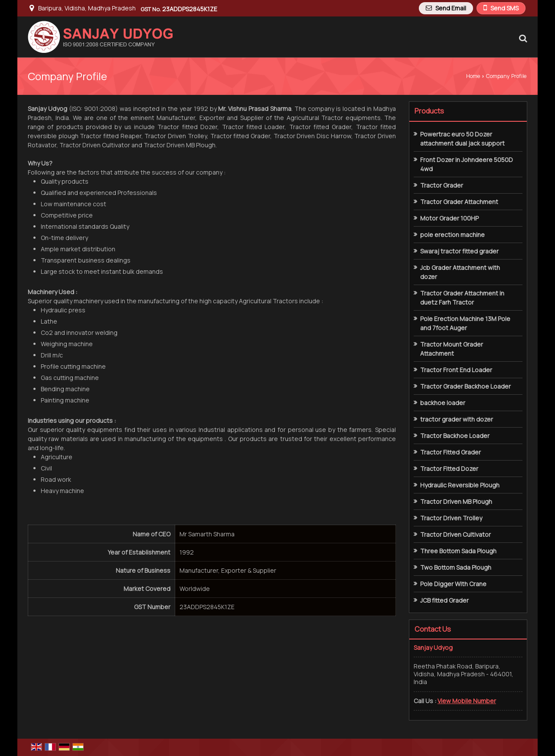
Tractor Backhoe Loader (455, 436)
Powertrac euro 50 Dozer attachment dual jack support (462, 139)
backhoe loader (443, 403)
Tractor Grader (442, 185)
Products (429, 111)
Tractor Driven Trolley (451, 518)
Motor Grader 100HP (449, 218)
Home (473, 76)
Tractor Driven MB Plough (456, 501)
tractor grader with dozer (457, 419)
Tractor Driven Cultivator (455, 534)
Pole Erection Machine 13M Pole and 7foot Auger (465, 323)
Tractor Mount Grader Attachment (452, 349)
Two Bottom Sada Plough (456, 567)
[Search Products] (522, 38)
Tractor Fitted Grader (451, 452)
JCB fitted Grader (444, 600)
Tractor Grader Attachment (459, 202)
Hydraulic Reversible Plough (460, 485)
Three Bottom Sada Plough (458, 551)
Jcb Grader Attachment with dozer (460, 272)
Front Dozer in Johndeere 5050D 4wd (467, 164)
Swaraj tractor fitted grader (459, 251)
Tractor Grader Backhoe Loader (465, 386)
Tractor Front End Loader (456, 370)
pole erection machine (452, 235)
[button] (467, 701)
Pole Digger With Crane (453, 584)
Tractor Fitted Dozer (449, 469)
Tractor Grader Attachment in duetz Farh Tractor (462, 298)
